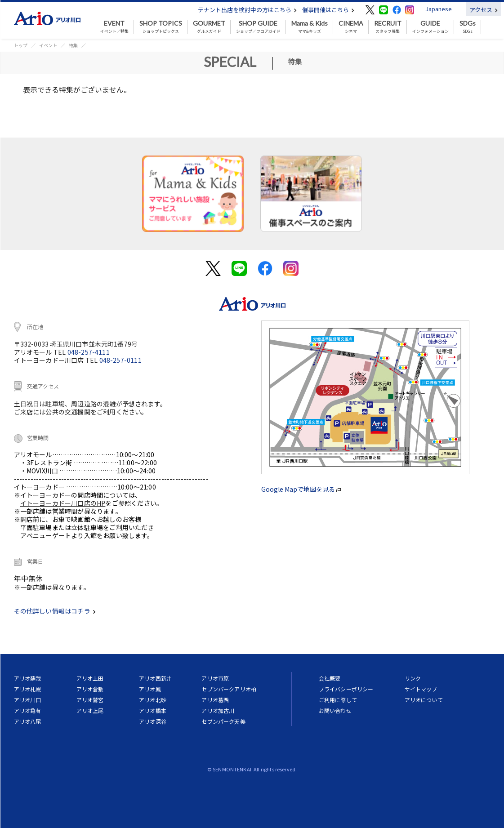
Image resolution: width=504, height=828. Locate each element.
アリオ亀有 (28, 710)
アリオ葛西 (215, 700)
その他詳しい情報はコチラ (55, 611)
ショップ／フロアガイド (258, 27)
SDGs (468, 27)
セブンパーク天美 (223, 721)
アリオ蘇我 (28, 678)
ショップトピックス (161, 27)
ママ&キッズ (310, 27)
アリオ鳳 (150, 689)
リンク (413, 678)
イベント (48, 45)
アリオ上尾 (90, 710)
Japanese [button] (439, 9)
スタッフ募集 (388, 27)
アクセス (484, 10)
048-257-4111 (89, 352)
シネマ (351, 27)
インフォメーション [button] (430, 27)
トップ (21, 45)
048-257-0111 (120, 360)
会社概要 (330, 678)
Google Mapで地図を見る (301, 489)
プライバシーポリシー (346, 689)
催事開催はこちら (328, 10)
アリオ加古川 (218, 710)
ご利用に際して (338, 700)
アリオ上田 (90, 678)
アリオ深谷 (153, 721)
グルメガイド (209, 27)
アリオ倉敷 (90, 689)
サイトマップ (421, 689)
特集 (73, 45)
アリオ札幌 (28, 689)
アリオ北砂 (153, 700)
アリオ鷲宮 (90, 700)
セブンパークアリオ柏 (229, 689)
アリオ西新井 (155, 678)
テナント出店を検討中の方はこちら (247, 10)
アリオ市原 (215, 678)
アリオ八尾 (28, 721)
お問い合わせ (335, 710)
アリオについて (424, 700)
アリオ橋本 (153, 710)
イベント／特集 (114, 27)
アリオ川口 (28, 700)
